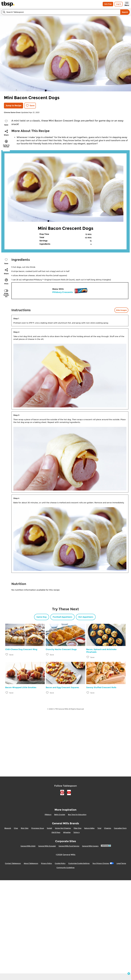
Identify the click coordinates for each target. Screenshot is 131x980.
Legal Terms (121, 863)
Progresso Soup (38, 828)
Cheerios (108, 828)
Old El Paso (56, 832)
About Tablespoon (31, 863)
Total (99, 828)
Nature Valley (89, 828)
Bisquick (8, 828)
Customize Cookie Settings (79, 863)
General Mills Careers (90, 846)
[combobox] (61, 12)
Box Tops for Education (77, 815)
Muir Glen (25, 828)
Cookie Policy (60, 863)
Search (125, 12)
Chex (16, 828)
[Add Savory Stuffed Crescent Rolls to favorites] (88, 693)
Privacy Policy (46, 863)
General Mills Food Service (69, 846)
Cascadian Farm (120, 828)
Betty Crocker (60, 815)
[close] (129, 974)
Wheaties (67, 832)
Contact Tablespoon (13, 863)
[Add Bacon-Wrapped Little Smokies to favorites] (7, 693)
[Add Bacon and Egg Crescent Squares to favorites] (47, 693)
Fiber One (77, 828)
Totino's (77, 832)
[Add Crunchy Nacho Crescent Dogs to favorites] (47, 654)
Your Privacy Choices (103, 863)
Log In (119, 4)
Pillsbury (48, 815)
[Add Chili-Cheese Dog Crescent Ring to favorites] (7, 654)
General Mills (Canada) (47, 846)
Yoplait (49, 828)
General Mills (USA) (28, 846)
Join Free (108, 4)
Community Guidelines (65, 868)
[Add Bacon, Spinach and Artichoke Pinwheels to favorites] (88, 657)
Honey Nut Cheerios (63, 828)
